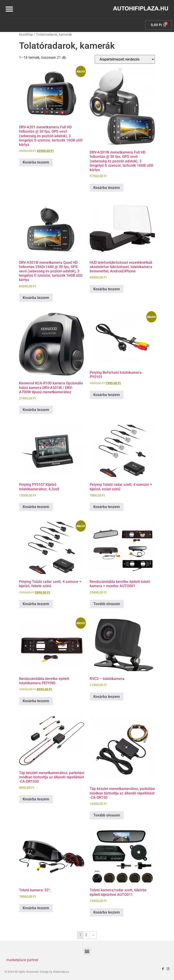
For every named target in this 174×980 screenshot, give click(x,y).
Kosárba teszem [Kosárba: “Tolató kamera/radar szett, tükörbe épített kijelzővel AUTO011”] (107, 912)
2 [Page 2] (86, 935)
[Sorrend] (125, 59)
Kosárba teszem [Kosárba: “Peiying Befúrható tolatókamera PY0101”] (107, 395)
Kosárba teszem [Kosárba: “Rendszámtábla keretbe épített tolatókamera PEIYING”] (36, 701)
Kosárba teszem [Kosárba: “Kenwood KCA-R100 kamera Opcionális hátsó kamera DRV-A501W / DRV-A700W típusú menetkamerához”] (36, 410)
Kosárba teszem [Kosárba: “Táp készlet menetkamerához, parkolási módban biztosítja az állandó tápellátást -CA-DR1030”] (36, 799)
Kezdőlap (26, 34)
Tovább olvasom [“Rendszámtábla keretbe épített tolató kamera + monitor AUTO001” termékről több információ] (107, 604)
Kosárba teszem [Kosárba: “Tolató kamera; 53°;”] (36, 908)
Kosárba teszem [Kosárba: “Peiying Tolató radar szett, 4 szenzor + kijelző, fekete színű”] (36, 604)
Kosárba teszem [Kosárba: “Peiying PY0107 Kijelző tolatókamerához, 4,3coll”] (36, 507)
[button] (87, 951)
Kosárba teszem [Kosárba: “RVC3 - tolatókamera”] (107, 697)
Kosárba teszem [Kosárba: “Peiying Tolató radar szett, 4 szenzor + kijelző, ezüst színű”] (107, 507)
